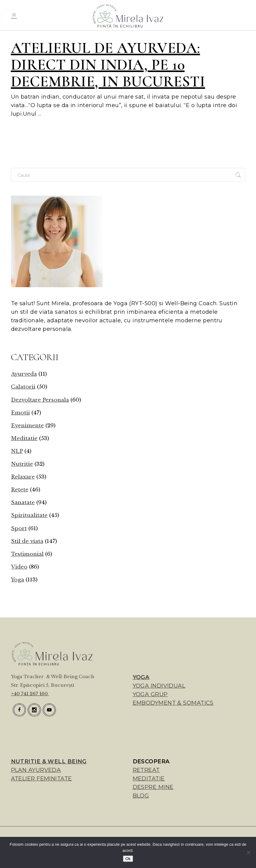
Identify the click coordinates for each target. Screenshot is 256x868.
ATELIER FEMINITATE (41, 779)
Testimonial (27, 554)
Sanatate (23, 503)
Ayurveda (24, 374)
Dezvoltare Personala (40, 400)
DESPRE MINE (153, 787)
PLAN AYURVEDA (36, 770)
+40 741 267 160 (30, 694)
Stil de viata (27, 541)
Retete (20, 490)
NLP (17, 451)
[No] (248, 852)
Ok (128, 859)
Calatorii (23, 387)
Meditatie (24, 438)
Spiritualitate (29, 515)
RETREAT (146, 770)
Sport (19, 528)
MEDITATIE (149, 779)
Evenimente (27, 426)
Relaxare (23, 477)
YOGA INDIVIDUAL (159, 686)
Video (19, 567)
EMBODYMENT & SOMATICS (173, 703)
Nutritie (22, 464)
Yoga (18, 580)
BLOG (141, 796)
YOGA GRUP (150, 694)
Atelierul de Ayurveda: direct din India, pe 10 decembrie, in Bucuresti (108, 65)
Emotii (20, 413)
